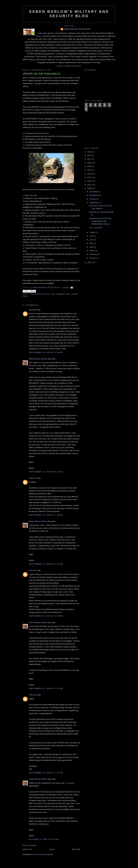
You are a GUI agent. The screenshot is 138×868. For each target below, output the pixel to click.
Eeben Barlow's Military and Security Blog (69, 14)
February (93, 254)
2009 (90, 188)
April (92, 247)
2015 (90, 166)
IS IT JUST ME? (96, 228)
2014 (90, 170)
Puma (25, 296)
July (91, 236)
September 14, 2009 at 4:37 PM (46, 688)
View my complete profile (69, 66)
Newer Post (27, 849)
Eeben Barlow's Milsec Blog (77, 29)
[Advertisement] (99, 127)
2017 (90, 159)
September (94, 203)
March (92, 251)
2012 (90, 177)
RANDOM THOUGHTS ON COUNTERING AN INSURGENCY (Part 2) (100, 221)
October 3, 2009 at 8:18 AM (44, 839)
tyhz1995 (33, 310)
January (93, 258)
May (91, 243)
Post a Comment (29, 845)
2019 (90, 152)
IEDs (53, 294)
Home (52, 849)
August (93, 232)
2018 (90, 155)
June (92, 240)
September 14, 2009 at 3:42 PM (46, 564)
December (94, 192)
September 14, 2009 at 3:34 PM (46, 515)
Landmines (61, 294)
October (93, 199)
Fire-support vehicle (40, 294)
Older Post (76, 849)
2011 (90, 181)
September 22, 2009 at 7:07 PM (46, 773)
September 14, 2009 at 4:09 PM (46, 616)
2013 (90, 174)
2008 (90, 262)
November (94, 195)
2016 (90, 163)
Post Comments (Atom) (43, 854)
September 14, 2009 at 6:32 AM (46, 472)
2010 (90, 185)
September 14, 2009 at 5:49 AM (46, 352)
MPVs (69, 294)
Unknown (33, 478)
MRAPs (75, 294)
